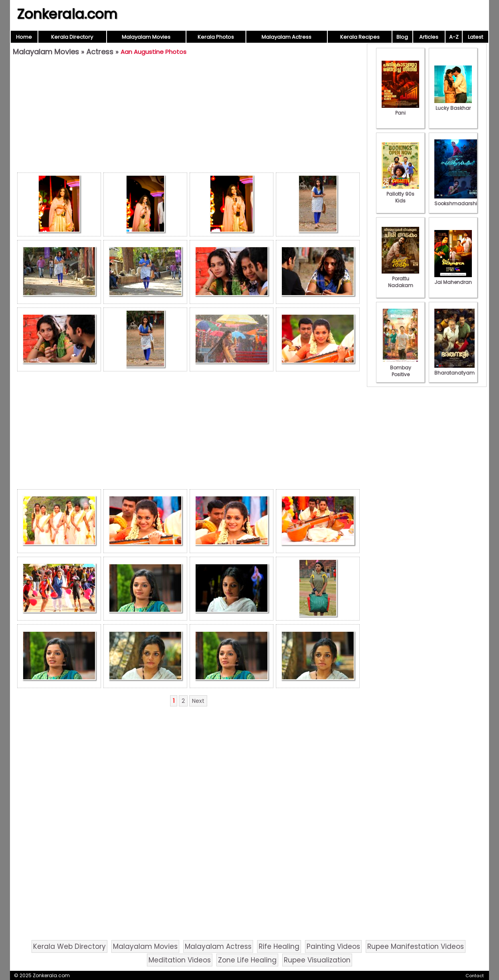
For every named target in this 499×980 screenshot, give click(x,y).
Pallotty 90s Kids (400, 194)
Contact (475, 976)
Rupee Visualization (317, 960)
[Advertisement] (188, 116)
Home (24, 37)
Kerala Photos (216, 37)
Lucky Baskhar (453, 105)
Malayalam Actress (286, 37)
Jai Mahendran (453, 279)
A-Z (454, 37)
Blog (402, 37)
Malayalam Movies (146, 37)
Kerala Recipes (360, 37)
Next (198, 701)
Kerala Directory (72, 37)
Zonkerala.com (67, 14)
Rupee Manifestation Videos (416, 946)
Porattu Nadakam (400, 279)
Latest (475, 37)
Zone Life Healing (247, 960)
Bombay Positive (400, 368)
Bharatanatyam (454, 369)
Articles (429, 37)
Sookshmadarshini (458, 200)
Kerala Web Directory (69, 946)
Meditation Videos (180, 960)
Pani (400, 109)
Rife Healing (279, 946)
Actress (100, 52)
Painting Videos (333, 946)
